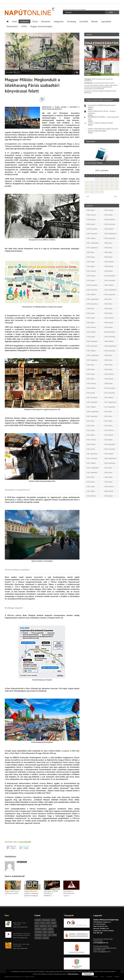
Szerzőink (84, 21)
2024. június (91, 313)
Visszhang (71, 21)
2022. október (91, 407)
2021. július (90, 477)
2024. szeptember (93, 299)
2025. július (90, 252)
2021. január (108, 215)
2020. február (109, 266)
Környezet (46, 21)
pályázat (51, 932)
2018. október (109, 341)
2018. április (108, 369)
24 (107, 189)
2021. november (92, 458)
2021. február (109, 210)
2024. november (92, 290)
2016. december (110, 444)
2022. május (91, 430)
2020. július (108, 243)
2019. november (110, 280)
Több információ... (73, 974)
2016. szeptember (110, 458)
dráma (43, 923)
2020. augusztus (110, 238)
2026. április (91, 210)
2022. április (91, 435)
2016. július (108, 468)
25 (112, 189)
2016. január (108, 496)
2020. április (108, 257)
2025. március (91, 271)
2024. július (90, 308)
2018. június (108, 360)
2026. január (91, 224)
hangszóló (43, 926)
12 (117, 182)
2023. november (92, 346)
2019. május (108, 308)
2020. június (108, 248)
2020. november (110, 224)
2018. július (108, 355)
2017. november (110, 393)
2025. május (91, 262)
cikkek (53, 920)
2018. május (108, 365)
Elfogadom (88, 974)
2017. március (109, 430)
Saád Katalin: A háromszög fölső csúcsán (69, 893)
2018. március (109, 374)
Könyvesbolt (12, 26)
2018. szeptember (110, 346)
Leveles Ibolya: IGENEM (94, 163)
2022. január (91, 449)
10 (107, 182)
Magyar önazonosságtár (41, 26)
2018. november (110, 337)
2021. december (92, 454)
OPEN (24, 26)
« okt (87, 196)
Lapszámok (106, 21)
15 (97, 185)
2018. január (108, 383)
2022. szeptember (93, 412)
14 (92, 185)
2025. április (91, 266)
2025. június (91, 257)
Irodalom (24, 21)
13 (87, 185)
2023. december (92, 341)
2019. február (109, 323)
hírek (49, 926)
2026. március (91, 215)
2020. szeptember (110, 234)
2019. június (108, 304)
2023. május (91, 374)
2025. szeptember (93, 243)
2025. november (92, 234)
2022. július (90, 421)
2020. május (108, 252)
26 (117, 189)
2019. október (109, 285)
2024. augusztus (92, 304)
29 (97, 192)
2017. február (109, 435)
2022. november (92, 402)
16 (102, 185)
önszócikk (46, 938)
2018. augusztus (110, 351)
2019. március (109, 318)
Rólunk (94, 21)
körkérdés (38, 929)
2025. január (91, 280)
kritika (55, 926)
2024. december (92, 285)
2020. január (108, 271)
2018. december (110, 332)
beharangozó (46, 920)
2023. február (91, 388)
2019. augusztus (110, 294)
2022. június (91, 426)
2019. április (108, 313)
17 (107, 185)
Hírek (14, 21)
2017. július (108, 412)
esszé (48, 923)
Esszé (76, 36)
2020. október (109, 229)
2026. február (91, 219)
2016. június (108, 472)
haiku (37, 926)
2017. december (110, 388)
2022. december (92, 397)
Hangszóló (59, 21)
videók (54, 935)
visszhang (38, 938)
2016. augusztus (110, 463)
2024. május (91, 318)
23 (102, 189)
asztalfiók (38, 920)
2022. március (91, 440)
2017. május (108, 421)
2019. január (108, 327)
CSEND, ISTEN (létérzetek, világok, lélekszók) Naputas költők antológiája (103, 130)
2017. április (108, 426)
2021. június (91, 482)
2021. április (91, 491)
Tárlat (35, 21)
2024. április (91, 323)
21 (92, 189)
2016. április (108, 482)
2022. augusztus (92, 416)
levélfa (44, 929)
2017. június (108, 416)
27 (87, 192)
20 (87, 189)
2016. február (109, 491)
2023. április (91, 379)
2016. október (109, 454)
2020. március (109, 262)
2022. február (91, 444)
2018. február (109, 379)
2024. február (91, 332)
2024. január (91, 337)
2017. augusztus (110, 407)
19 (117, 185)
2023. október (91, 351)
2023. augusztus (92, 360)
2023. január (91, 393)
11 (112, 182)
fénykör (54, 923)
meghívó (51, 929)
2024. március (91, 327)
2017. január (108, 440)
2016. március (109, 486)
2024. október (91, 294)
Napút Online (22, 862)
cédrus (37, 923)
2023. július (90, 365)
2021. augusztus (92, 472)
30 (102, 192)
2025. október (91, 238)
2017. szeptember (110, 402)
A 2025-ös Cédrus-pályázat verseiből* (101, 123)
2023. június (91, 369)
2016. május (108, 477)
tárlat (45, 935)
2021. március (91, 496)
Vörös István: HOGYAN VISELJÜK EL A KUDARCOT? (51, 893)
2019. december (110, 276)
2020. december (110, 219)
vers (49, 935)
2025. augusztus (92, 248)
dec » (116, 196)
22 (97, 189)
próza (45, 932)
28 (92, 192)
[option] (102, 155)
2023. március (91, 383)
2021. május (91, 486)
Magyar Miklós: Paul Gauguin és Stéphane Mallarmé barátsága (31, 893)
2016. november (110, 449)
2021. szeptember (93, 468)
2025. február (91, 276)
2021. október (91, 463)
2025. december (92, 229)
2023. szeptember (93, 355)
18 (112, 185)
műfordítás (38, 932)
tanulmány (38, 935)
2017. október (109, 397)
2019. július (108, 299)
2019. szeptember (110, 290)
